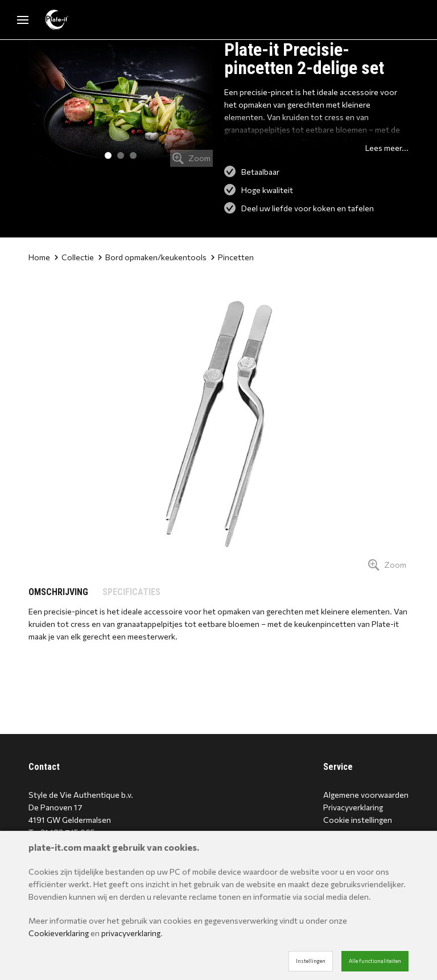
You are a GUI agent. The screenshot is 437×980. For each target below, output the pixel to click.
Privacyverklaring (353, 807)
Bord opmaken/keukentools (152, 257)
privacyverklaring (131, 933)
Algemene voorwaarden (366, 795)
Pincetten (232, 257)
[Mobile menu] (23, 20)
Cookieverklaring (59, 933)
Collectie (74, 257)
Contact (44, 767)
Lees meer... (387, 148)
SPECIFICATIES (131, 592)
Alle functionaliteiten (375, 961)
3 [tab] (133, 155)
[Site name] (57, 20)
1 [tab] (108, 155)
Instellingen (311, 961)
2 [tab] (121, 155)
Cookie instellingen (358, 820)
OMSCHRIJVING (58, 592)
